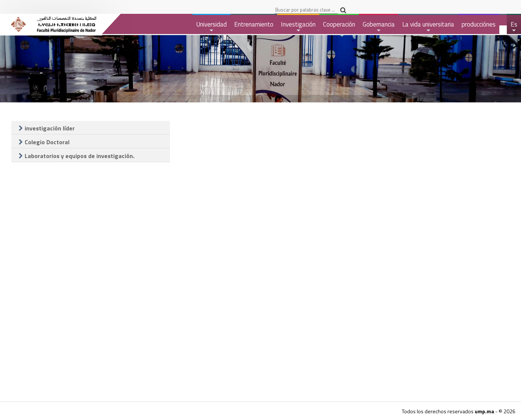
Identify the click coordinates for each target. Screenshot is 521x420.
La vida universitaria (428, 27)
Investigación (298, 27)
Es (514, 27)
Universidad (211, 27)
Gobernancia (379, 27)
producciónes (479, 24)
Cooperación (339, 24)
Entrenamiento (254, 24)
